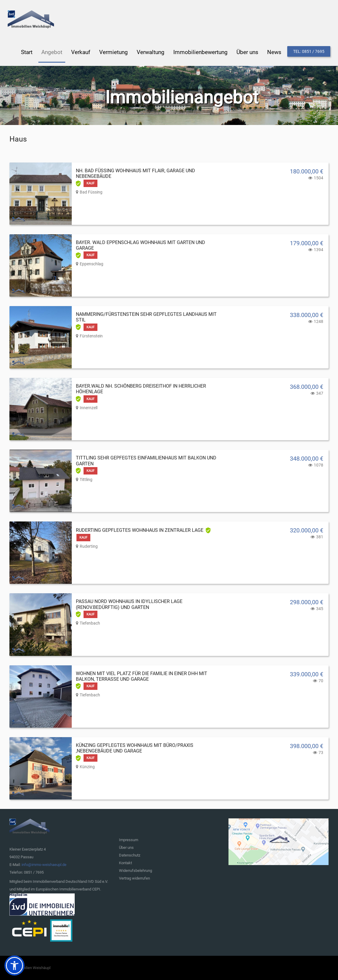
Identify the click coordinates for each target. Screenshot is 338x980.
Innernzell (89, 407)
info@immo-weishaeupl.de (44, 864)
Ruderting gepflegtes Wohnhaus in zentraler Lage (140, 530)
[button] (14, 966)
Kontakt (125, 863)
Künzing (87, 766)
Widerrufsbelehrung (135, 870)
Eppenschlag (92, 264)
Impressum (129, 840)
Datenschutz (130, 855)
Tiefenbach (90, 623)
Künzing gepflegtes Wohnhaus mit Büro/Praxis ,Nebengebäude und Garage (135, 748)
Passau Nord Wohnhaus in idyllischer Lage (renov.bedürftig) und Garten (129, 604)
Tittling (86, 479)
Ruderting (89, 546)
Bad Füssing (91, 192)
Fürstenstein (91, 336)
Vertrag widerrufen (134, 878)
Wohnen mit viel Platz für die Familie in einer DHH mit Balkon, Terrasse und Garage (142, 676)
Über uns (126, 847)
